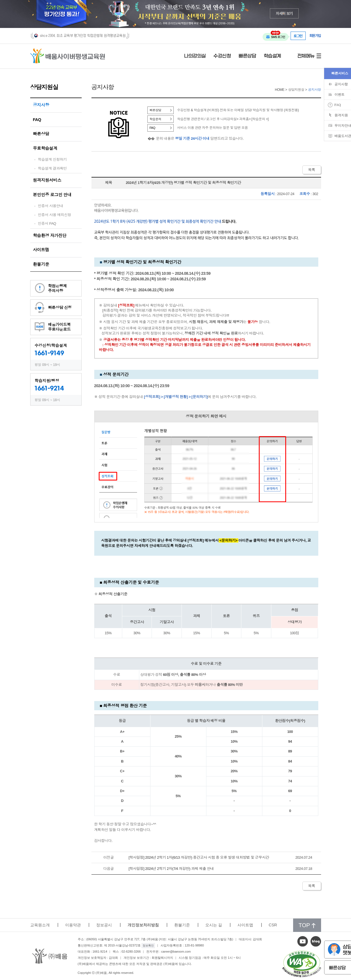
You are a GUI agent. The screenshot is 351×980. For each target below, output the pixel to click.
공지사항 (41, 105)
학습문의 (156, 119)
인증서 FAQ (47, 223)
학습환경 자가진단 (50, 235)
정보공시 (104, 925)
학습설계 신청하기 (52, 159)
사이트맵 (41, 250)
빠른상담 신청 (60, 307)
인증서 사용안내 (50, 206)
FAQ (37, 119)
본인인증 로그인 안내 (52, 195)
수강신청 (222, 56)
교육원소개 (40, 925)
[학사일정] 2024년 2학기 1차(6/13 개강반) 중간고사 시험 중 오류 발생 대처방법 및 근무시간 (199, 857)
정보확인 (148, 945)
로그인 (298, 36)
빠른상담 (247, 56)
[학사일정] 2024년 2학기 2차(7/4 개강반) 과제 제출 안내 (171, 869)
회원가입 (315, 36)
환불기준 (41, 264)
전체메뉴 (306, 56)
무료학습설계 (45, 148)
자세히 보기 (284, 13)
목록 (312, 170)
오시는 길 (214, 925)
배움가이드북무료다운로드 (59, 327)
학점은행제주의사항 (58, 288)
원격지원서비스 (47, 180)
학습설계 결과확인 (52, 168)
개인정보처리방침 (143, 925)
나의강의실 (195, 56)
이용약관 (73, 925)
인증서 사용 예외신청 (54, 215)
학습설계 (272, 56)
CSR (273, 925)
